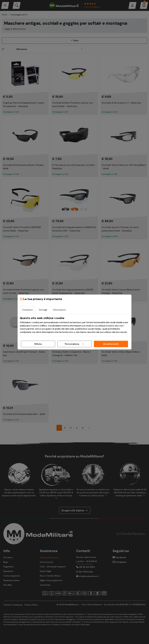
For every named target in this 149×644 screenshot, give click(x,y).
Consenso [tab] (28, 310)
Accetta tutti (111, 344)
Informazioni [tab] (59, 310)
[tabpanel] (74, 325)
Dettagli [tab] (43, 310)
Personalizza (74, 344)
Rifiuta (38, 344)
